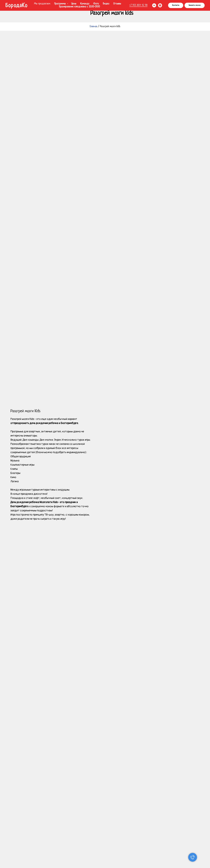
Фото (96, 4)
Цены (74, 4)
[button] (195, 5)
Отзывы (117, 4)
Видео (106, 4)
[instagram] (160, 5)
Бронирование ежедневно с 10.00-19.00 (79, 7)
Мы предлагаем (42, 4)
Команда (85, 4)
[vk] (154, 5)
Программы (60, 4)
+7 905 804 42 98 (138, 5)
